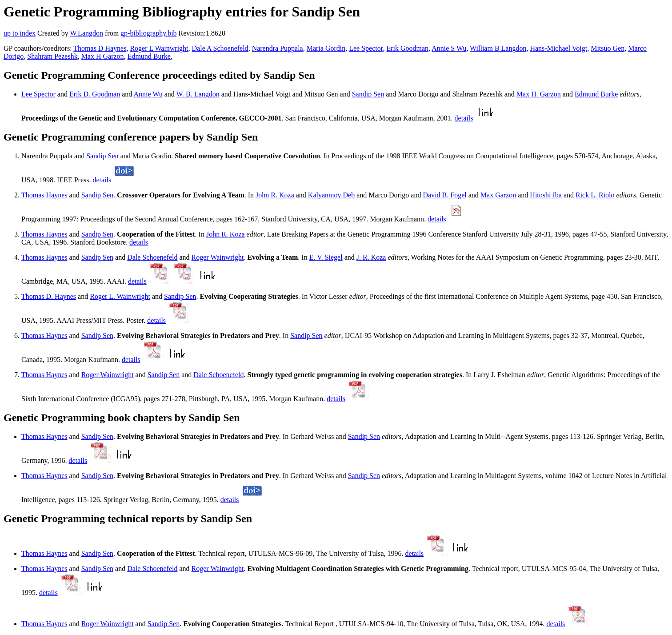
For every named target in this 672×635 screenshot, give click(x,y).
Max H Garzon (103, 56)
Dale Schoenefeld (152, 257)
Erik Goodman (407, 48)
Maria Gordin (326, 48)
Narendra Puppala (278, 48)
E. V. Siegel (326, 257)
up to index (20, 33)
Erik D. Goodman (95, 94)
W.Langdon (86, 33)
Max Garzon (498, 195)
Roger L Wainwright (159, 48)
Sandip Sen (368, 94)
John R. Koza (275, 195)
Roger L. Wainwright (120, 296)
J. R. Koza (371, 257)
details (464, 118)
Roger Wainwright (218, 257)
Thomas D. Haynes (49, 296)
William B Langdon (498, 48)
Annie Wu (148, 94)
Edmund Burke (149, 56)
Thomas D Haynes (100, 48)
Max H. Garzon (539, 94)
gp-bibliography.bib (149, 33)
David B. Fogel (444, 195)
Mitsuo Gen (608, 48)
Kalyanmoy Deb (331, 195)
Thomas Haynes (44, 195)
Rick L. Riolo (595, 195)
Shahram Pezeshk (52, 56)
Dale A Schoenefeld (220, 48)
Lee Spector (366, 48)
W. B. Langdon (198, 94)
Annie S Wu (449, 48)
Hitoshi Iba (546, 195)
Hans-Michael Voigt (558, 48)
